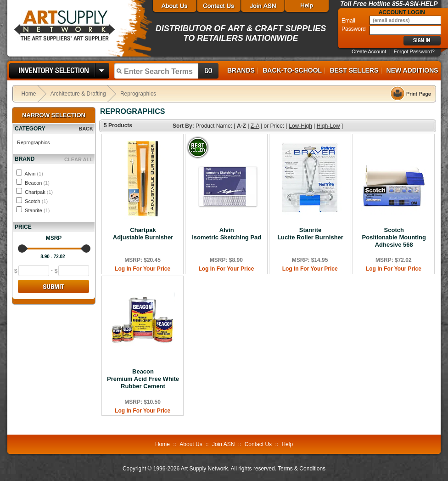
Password (354, 29)
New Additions (412, 70)
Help (287, 444)
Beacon (37, 183)
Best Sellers (354, 70)
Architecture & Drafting (78, 94)
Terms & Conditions (302, 469)
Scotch (36, 201)
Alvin (34, 174)
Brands (241, 70)
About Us (191, 444)
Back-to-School (292, 70)
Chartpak (39, 192)
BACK (86, 129)
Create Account (369, 51)
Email (349, 21)
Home (29, 94)
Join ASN (223, 444)
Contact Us (258, 444)
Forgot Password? (414, 51)
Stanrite (37, 210)
